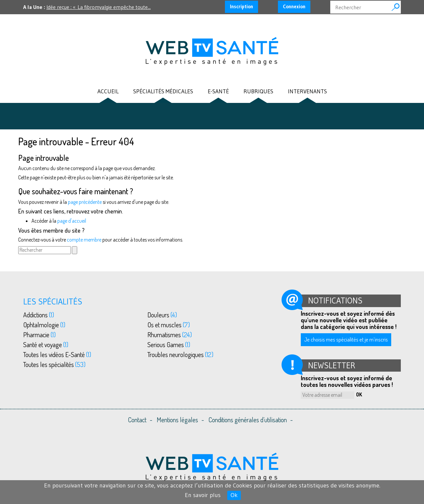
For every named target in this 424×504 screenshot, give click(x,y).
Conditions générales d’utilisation (248, 420)
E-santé (218, 92)
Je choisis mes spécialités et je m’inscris (346, 339)
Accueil (108, 92)
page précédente (85, 202)
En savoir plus (203, 495)
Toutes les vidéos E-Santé (57, 354)
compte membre (84, 240)
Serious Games (169, 344)
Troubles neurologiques (180, 354)
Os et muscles (169, 325)
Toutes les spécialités (54, 364)
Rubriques (258, 92)
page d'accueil (72, 221)
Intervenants (307, 92)
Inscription (241, 6)
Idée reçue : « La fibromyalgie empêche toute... (99, 7)
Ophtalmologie (44, 325)
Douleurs (162, 315)
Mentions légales (177, 420)
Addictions (39, 315)
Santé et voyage (46, 344)
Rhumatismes (170, 335)
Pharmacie (39, 335)
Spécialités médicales (163, 92)
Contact (137, 420)
